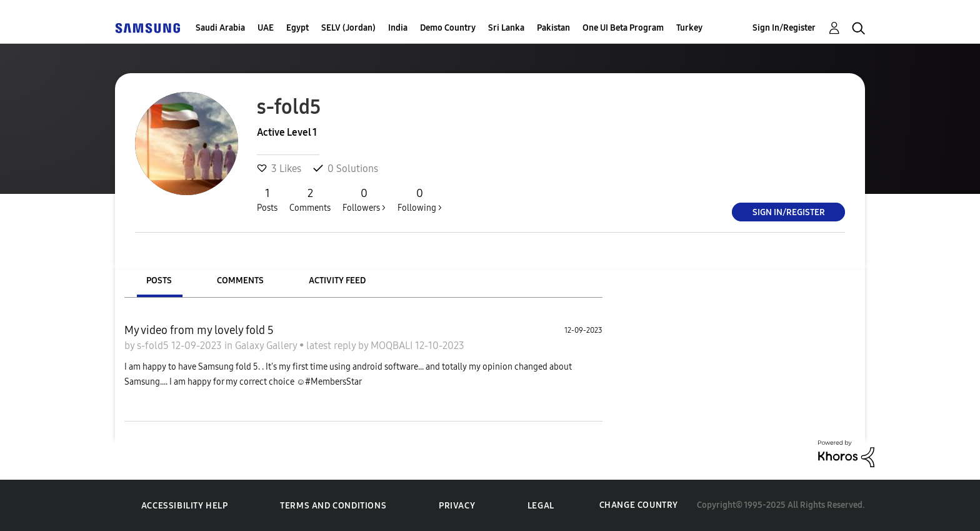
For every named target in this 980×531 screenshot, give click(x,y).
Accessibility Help (185, 506)
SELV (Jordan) (348, 28)
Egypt (297, 28)
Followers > (364, 200)
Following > (420, 200)
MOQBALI (393, 346)
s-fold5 (154, 346)
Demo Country (448, 28)
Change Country (639, 505)
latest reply (332, 346)
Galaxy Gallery (267, 346)
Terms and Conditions (333, 506)
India (398, 28)
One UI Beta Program (623, 28)
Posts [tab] (159, 281)
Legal (541, 506)
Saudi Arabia (220, 28)
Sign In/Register (784, 28)
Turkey (689, 28)
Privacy (457, 506)
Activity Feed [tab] (337, 281)
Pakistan (553, 28)
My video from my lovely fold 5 (199, 330)
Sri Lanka (506, 28)
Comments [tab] (240, 281)
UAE (266, 28)
